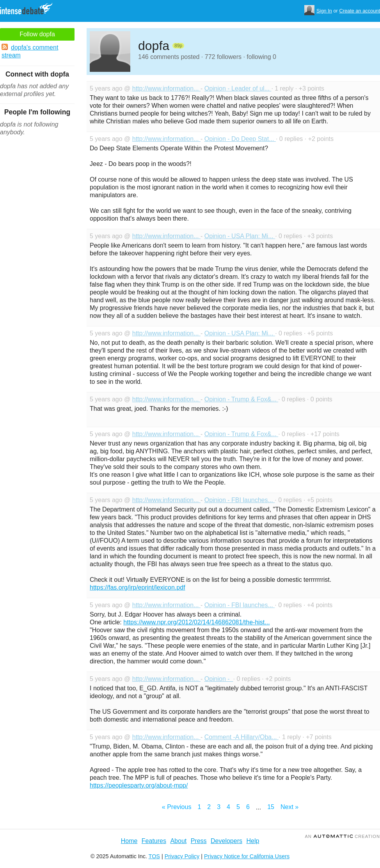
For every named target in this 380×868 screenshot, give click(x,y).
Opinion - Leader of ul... (238, 88)
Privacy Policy (182, 856)
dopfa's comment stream (30, 51)
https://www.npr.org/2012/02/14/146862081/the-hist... (196, 622)
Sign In (324, 11)
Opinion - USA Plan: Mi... (240, 236)
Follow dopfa (37, 34)
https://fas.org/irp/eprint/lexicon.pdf (138, 587)
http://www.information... (166, 88)
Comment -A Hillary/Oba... (241, 737)
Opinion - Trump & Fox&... (241, 399)
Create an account (360, 11)
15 (271, 807)
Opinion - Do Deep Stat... (240, 139)
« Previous (177, 807)
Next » (289, 807)
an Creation (342, 836)
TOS (154, 856)
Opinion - (219, 679)
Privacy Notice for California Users (247, 856)
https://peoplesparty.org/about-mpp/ (139, 785)
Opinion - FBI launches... (240, 500)
